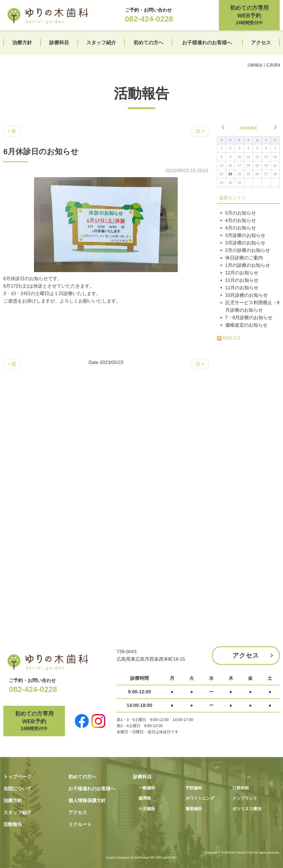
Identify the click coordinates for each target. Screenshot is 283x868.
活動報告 (141, 94)
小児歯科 (147, 809)
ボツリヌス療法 (247, 809)
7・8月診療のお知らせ (249, 318)
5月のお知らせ (241, 213)
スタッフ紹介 (101, 43)
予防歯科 (194, 788)
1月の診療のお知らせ (248, 265)
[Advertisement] (248, 425)
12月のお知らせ (242, 273)
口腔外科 (241, 788)
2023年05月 (248, 128)
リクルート (80, 824)
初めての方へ (148, 43)
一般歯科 (147, 788)
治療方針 (22, 43)
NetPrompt (142, 857)
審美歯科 (194, 809)
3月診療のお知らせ (245, 235)
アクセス (261, 43)
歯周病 (145, 798)
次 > (200, 131)
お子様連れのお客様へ (207, 43)
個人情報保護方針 (87, 801)
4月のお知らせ (241, 220)
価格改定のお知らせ (246, 325)
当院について (17, 789)
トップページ (17, 777)
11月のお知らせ (242, 280)
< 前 (12, 131)
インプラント (245, 798)
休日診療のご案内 (244, 258)
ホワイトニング (200, 798)
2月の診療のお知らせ (248, 250)
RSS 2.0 (229, 338)
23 (230, 174)
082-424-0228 (149, 19)
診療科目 (59, 43)
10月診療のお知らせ (247, 295)
